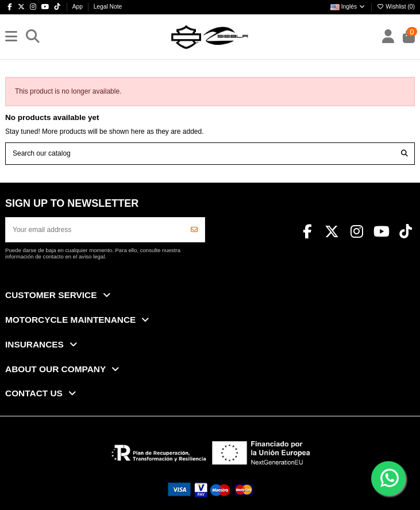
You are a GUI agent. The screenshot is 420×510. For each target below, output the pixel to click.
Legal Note (108, 7)
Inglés (348, 7)
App (78, 7)
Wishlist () (396, 7)
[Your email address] (95, 230)
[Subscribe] (194, 230)
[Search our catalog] (404, 154)
